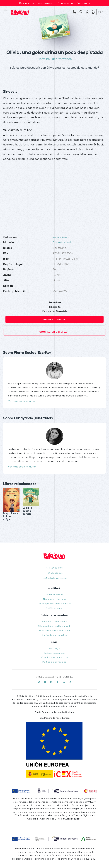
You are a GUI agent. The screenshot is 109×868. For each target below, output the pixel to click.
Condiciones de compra (55, 657)
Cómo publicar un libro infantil (55, 626)
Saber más (83, 3)
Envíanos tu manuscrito (54, 622)
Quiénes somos (54, 595)
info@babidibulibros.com (54, 578)
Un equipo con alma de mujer (54, 604)
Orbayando (64, 59)
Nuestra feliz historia (54, 599)
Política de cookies (54, 653)
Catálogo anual (54, 608)
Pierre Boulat (46, 59)
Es (100, 12)
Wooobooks (61, 237)
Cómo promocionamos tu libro (54, 631)
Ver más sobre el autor (22, 401)
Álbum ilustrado (62, 242)
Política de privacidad (54, 662)
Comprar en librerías (54, 332)
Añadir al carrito (54, 319)
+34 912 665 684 (54, 573)
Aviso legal (54, 648)
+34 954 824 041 (54, 568)
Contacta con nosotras (55, 635)
